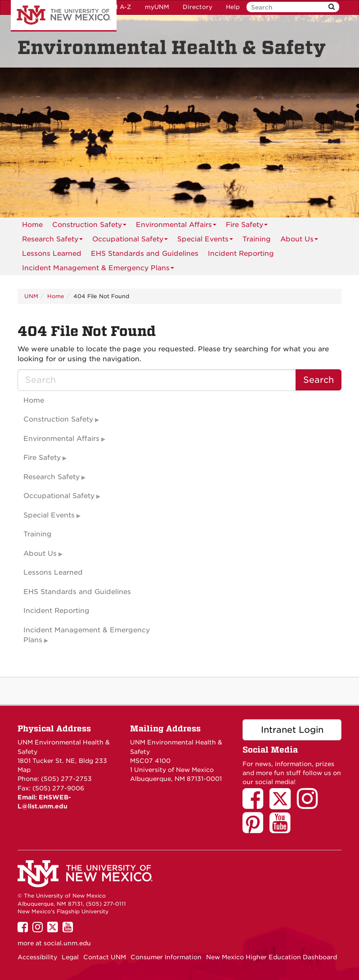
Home (32, 225)
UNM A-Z (117, 7)
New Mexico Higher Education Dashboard (271, 957)
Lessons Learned (52, 254)
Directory (197, 7)
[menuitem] (32, 225)
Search (319, 380)
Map (24, 770)
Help (233, 7)
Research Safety (52, 241)
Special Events (205, 241)
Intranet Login (292, 730)
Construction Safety (89, 226)
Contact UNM (105, 957)
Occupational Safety (130, 241)
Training (257, 239)
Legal (70, 957)
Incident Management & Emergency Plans (98, 270)
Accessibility (37, 957)
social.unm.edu (67, 943)
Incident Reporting (241, 254)
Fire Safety (247, 226)
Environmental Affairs (176, 226)
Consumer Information (166, 957)
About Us (299, 241)
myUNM (157, 7)
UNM (31, 296)
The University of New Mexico (64, 16)
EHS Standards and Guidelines (145, 254)
